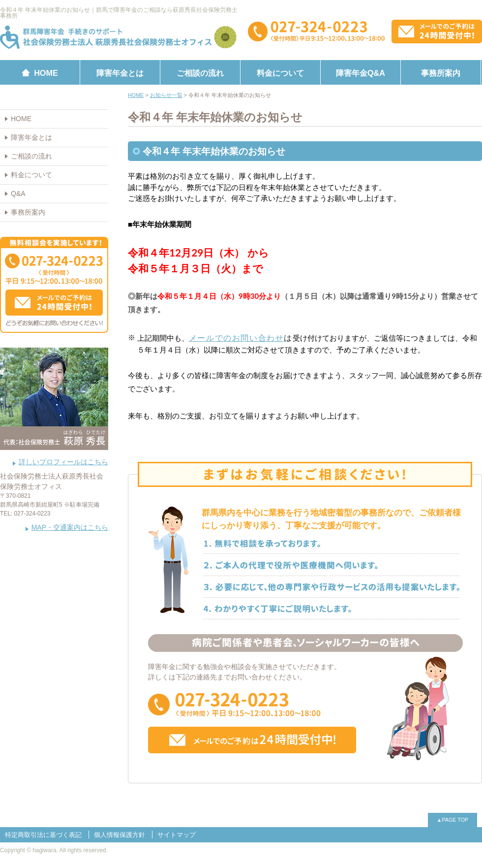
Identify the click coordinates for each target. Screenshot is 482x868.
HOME (21, 119)
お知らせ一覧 (166, 95)
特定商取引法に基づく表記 (43, 835)
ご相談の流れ (200, 73)
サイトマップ (177, 835)
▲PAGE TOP (453, 820)
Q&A (18, 193)
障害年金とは (120, 73)
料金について (280, 73)
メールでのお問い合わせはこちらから (437, 32)
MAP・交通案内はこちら (70, 527)
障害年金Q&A (361, 73)
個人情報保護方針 (120, 835)
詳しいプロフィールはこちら (63, 462)
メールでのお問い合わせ (237, 338)
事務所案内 (441, 73)
